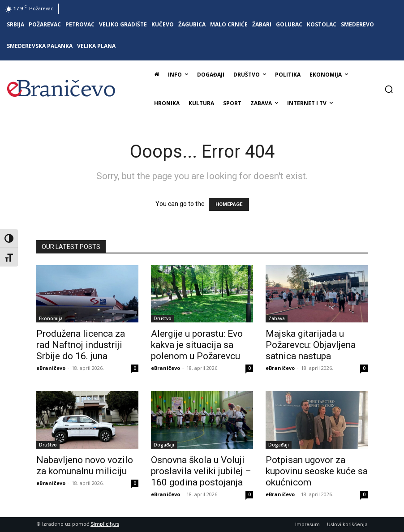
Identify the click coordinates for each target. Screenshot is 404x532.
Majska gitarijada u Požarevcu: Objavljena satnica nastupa (311, 345)
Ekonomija (51, 318)
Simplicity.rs (105, 524)
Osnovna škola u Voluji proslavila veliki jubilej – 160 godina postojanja (201, 471)
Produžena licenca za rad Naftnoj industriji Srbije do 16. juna (81, 345)
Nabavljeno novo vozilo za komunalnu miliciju (85, 465)
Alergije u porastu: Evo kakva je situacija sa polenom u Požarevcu (197, 345)
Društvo (163, 318)
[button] (389, 89)
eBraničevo (51, 368)
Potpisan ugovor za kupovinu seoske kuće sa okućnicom (317, 471)
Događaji (164, 445)
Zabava (277, 318)
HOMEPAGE (229, 204)
